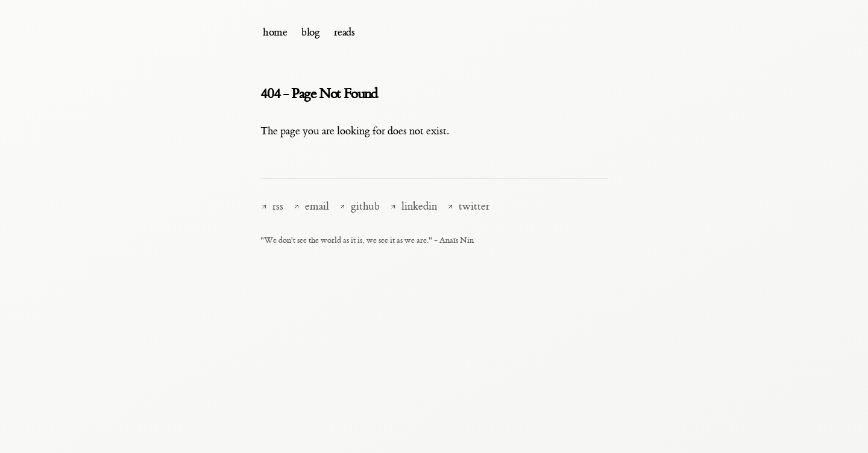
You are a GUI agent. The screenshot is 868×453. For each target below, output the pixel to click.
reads (344, 32)
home (275, 32)
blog (310, 32)
